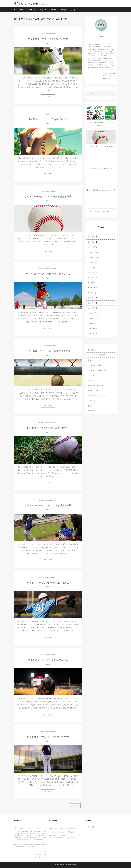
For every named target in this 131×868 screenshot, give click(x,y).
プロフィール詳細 (110, 73)
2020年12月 (92, 313)
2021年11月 (92, 293)
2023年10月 (92, 262)
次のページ (75, 806)
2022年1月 (91, 288)
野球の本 (64, 10)
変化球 (22, 10)
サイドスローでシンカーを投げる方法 (101, 168)
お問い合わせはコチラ (109, 78)
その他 (73, 10)
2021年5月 (91, 298)
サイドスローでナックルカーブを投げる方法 (48, 197)
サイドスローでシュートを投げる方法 (101, 212)
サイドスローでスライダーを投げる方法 (48, 428)
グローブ (91, 360)
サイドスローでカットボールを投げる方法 (48, 351)
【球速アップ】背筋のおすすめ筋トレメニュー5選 (101, 190)
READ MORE (48, 97)
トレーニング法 (93, 391)
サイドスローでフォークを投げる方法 (48, 119)
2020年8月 (91, 334)
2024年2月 (91, 242)
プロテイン (92, 401)
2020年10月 (92, 323)
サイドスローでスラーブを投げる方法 (48, 660)
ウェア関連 (92, 350)
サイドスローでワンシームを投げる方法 (48, 583)
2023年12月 (92, 252)
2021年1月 (91, 308)
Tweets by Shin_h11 (90, 827)
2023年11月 (92, 257)
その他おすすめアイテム (96, 386)
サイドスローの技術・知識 (97, 370)
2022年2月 (91, 283)
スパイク (91, 380)
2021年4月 (91, 303)
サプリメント (92, 375)
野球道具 (54, 10)
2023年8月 (91, 273)
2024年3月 (91, 237)
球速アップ (32, 10)
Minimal (62, 865)
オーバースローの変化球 (96, 355)
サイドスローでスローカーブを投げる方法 (48, 274)
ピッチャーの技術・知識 (96, 396)
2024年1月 (91, 247)
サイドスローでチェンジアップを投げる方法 (48, 505)
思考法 (90, 406)
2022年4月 (91, 278)
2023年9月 (91, 267)
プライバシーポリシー (109, 76)
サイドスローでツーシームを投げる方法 (48, 737)
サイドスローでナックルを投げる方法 (48, 39)
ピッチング (43, 10)
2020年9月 (91, 328)
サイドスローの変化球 (96, 365)
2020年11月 (92, 318)
